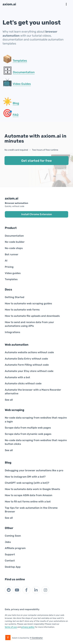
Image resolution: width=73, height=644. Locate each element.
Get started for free (36, 161)
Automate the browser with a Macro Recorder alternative (33, 392)
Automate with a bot (17, 377)
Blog (16, 103)
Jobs (8, 542)
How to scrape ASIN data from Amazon (29, 495)
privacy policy (28, 627)
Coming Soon (13, 536)
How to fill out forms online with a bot (28, 502)
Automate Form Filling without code (27, 365)
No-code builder (15, 242)
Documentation (24, 72)
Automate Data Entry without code (26, 359)
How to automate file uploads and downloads (32, 316)
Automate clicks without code (23, 383)
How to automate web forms (22, 310)
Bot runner (12, 254)
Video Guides (22, 84)
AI (6, 261)
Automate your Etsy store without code (29, 371)
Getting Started (15, 297)
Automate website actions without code (29, 352)
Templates (20, 61)
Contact (10, 561)
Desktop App (13, 567)
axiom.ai (9, 4)
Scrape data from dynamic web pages (28, 434)
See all (9, 400)
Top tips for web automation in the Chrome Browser (31, 510)
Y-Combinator (36, 638)
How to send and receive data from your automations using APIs (29, 324)
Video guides (13, 273)
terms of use (11, 627)
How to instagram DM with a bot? (25, 477)
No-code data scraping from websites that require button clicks (36, 442)
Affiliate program (15, 548)
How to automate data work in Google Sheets (32, 489)
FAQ (16, 115)
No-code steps (14, 248)
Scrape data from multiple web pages (28, 428)
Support (10, 554)
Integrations (12, 332)
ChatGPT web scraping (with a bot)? (27, 483)
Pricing (9, 267)
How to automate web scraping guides (28, 303)
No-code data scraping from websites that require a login (36, 420)
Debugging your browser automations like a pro (34, 470)
